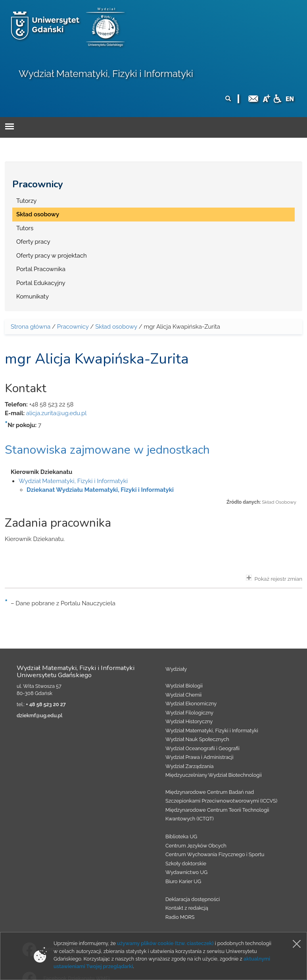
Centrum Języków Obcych (196, 846)
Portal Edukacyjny (41, 283)
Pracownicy (38, 184)
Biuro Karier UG (183, 881)
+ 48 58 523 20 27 (46, 704)
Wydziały (176, 669)
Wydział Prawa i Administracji (200, 757)
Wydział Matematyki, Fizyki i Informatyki (106, 74)
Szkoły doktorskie (186, 864)
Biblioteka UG (181, 837)
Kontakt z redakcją (187, 908)
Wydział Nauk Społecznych (197, 739)
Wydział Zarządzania (189, 766)
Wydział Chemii (183, 695)
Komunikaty (33, 297)
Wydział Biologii (184, 686)
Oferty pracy (33, 242)
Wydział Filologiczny (189, 713)
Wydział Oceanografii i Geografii (202, 748)
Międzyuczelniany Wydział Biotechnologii (214, 775)
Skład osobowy (38, 214)
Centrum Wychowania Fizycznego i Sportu (215, 854)
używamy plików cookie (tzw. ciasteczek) (165, 943)
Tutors (25, 228)
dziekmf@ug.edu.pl (39, 715)
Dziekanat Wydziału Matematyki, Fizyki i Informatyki (100, 490)
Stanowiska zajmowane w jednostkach (107, 450)
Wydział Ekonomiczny (191, 704)
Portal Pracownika (41, 269)
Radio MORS (180, 917)
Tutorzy (26, 201)
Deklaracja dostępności (193, 899)
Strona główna (31, 327)
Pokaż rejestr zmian (274, 578)
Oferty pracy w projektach (52, 256)
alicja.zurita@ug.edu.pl (57, 413)
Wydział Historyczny (189, 721)
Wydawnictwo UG (186, 872)
